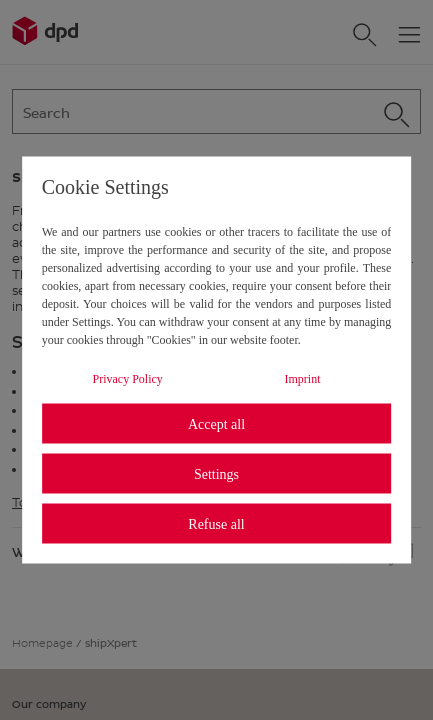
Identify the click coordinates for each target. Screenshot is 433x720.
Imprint (302, 379)
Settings (216, 473)
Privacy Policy (127, 379)
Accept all (216, 423)
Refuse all (216, 523)
